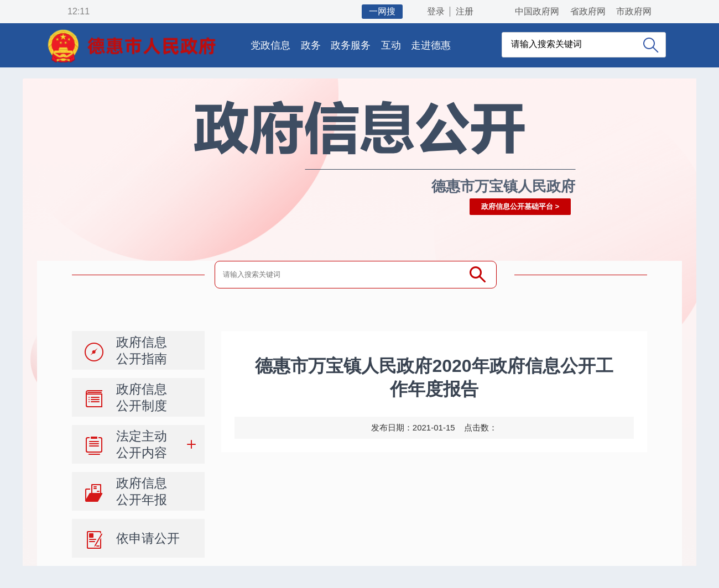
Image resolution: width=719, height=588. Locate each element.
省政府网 (588, 11)
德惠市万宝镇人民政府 (503, 186)
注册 (465, 11)
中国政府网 (537, 11)
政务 (311, 45)
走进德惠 (431, 45)
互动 (391, 45)
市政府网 (634, 11)
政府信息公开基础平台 (517, 206)
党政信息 (270, 45)
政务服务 (351, 45)
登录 (436, 11)
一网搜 (382, 11)
